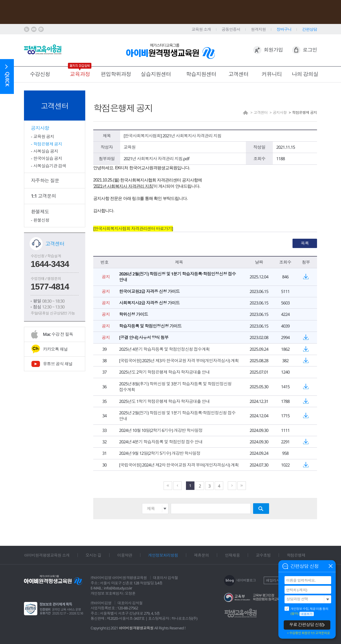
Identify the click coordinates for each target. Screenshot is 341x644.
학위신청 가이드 (133, 314)
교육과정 (80, 74)
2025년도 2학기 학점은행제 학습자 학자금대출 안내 (164, 372)
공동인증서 (231, 29)
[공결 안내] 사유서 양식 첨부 (144, 337)
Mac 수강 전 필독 (58, 334)
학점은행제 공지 (48, 144)
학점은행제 (296, 555)
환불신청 (41, 220)
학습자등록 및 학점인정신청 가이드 (150, 326)
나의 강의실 (305, 74)
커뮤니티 (272, 74)
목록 (305, 243)
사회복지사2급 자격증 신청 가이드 (149, 303)
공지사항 (40, 128)
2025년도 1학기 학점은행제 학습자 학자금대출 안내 (164, 401)
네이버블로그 (246, 580)
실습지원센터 (156, 74)
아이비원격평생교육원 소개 (47, 555)
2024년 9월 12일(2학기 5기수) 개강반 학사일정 (160, 453)
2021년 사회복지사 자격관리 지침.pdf (157, 159)
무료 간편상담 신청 (306, 625)
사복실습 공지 (46, 151)
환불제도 (40, 212)
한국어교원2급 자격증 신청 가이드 (149, 291)
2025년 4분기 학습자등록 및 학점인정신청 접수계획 (164, 349)
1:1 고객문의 (43, 196)
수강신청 (40, 74)
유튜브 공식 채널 (58, 364)
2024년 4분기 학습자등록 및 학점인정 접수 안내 (161, 442)
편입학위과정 (116, 74)
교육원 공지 (44, 137)
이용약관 (125, 555)
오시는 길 (93, 555)
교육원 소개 (201, 29)
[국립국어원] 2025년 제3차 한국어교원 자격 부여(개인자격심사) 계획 (179, 361)
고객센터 (238, 74)
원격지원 (258, 29)
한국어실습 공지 (48, 158)
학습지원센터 (201, 74)
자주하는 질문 (45, 180)
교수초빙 (263, 555)
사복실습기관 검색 (50, 166)
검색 (261, 509)
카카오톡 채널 (55, 349)
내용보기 (307, 614)
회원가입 (273, 50)
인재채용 (232, 555)
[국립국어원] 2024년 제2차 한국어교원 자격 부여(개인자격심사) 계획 (179, 465)
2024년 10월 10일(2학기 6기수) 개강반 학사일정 (161, 430)
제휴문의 (201, 555)
